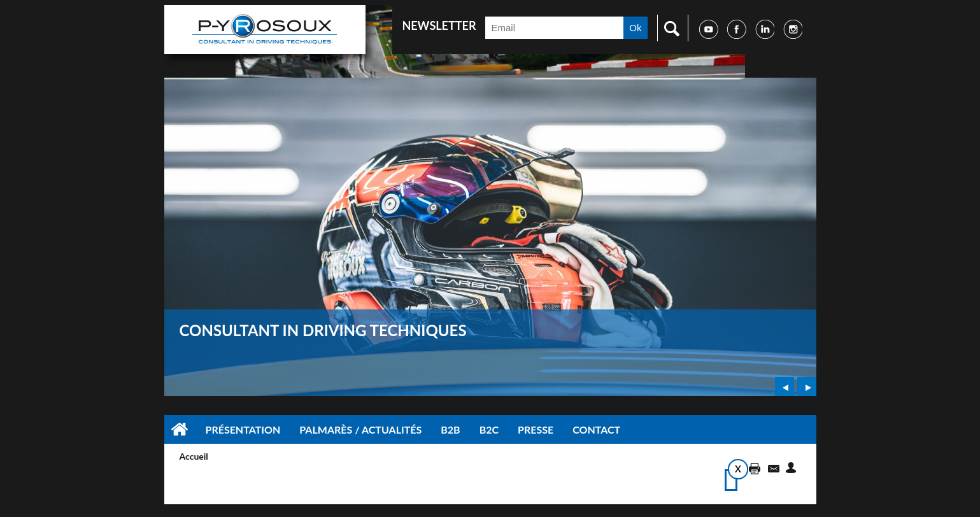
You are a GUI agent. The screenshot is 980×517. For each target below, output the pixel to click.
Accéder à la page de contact (773, 468)
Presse (536, 429)
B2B (450, 429)
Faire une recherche (669, 28)
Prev (785, 386)
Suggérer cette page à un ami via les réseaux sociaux (793, 468)
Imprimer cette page (752, 468)
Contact (596, 429)
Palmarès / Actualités (360, 429)
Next (807, 386)
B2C (489, 429)
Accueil (180, 429)
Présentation (243, 429)
